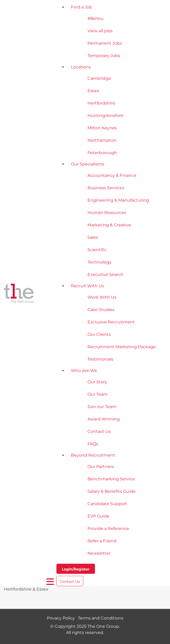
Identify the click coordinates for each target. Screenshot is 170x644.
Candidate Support (107, 504)
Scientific (97, 250)
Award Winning (104, 419)
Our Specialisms (87, 164)
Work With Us (102, 297)
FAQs (93, 444)
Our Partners (101, 467)
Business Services (106, 188)
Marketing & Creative (109, 225)
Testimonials (100, 359)
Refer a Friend (102, 541)
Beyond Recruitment (93, 455)
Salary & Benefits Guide (112, 491)
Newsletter (99, 553)
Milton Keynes (102, 128)
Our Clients (99, 334)
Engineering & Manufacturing (118, 200)
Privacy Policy (61, 618)
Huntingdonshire (105, 116)
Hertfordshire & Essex (26, 589)
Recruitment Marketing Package (122, 347)
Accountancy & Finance (112, 175)
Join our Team (102, 407)
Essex (93, 91)
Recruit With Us (87, 286)
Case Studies (101, 310)
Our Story (97, 382)
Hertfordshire (101, 103)
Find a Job (82, 7)
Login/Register (76, 569)
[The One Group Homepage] (25, 294)
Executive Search (105, 275)
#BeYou (95, 18)
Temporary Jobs (104, 56)
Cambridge (99, 78)
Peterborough (102, 153)
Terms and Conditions (101, 618)
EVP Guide (98, 516)
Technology (99, 262)
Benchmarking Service (111, 479)
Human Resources (107, 213)
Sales (93, 237)
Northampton (102, 140)
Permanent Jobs (105, 43)
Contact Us (99, 431)
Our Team (98, 394)
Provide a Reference (108, 528)
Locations (81, 67)
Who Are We (84, 371)
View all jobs (100, 31)
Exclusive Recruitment (111, 322)
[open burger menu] (50, 582)
